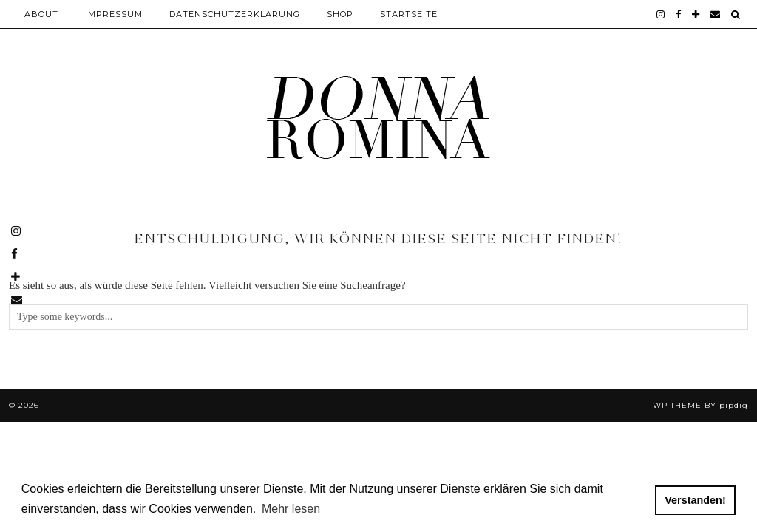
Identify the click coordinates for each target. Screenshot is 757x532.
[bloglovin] (696, 14)
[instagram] (661, 14)
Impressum (114, 14)
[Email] (716, 14)
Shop (340, 14)
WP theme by (700, 405)
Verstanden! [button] (695, 500)
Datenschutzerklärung (235, 14)
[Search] (736, 14)
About (41, 14)
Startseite (409, 14)
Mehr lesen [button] (291, 509)
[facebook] (679, 14)
